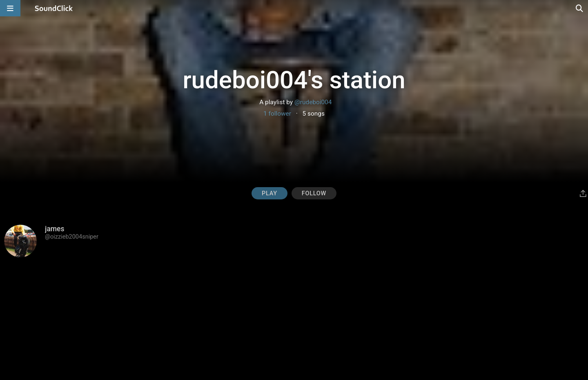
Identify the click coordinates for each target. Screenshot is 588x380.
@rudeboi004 (313, 102)
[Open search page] (580, 8)
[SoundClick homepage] (54, 8)
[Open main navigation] (10, 8)
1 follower (277, 114)
